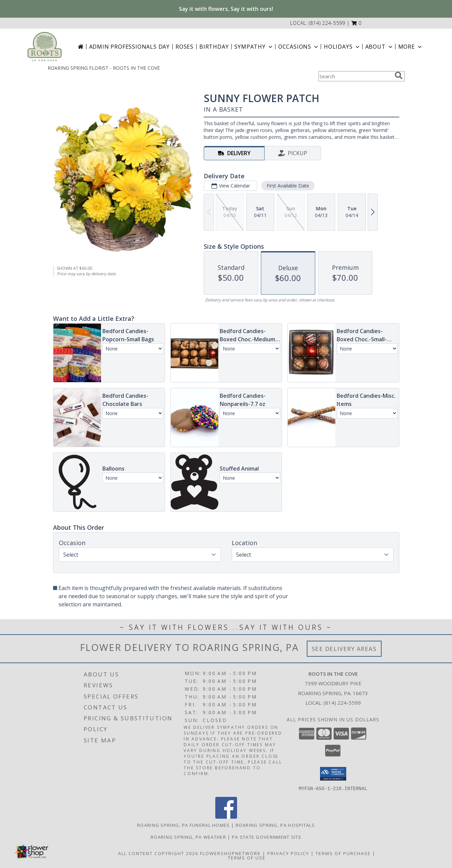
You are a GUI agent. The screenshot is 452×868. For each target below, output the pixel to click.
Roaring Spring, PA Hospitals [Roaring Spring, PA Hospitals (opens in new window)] (275, 825)
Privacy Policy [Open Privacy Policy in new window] (288, 853)
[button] (357, 23)
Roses (185, 47)
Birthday (214, 47)
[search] (399, 76)
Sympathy (254, 47)
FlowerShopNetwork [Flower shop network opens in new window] (230, 853)
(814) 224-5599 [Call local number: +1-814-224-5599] (327, 23)
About (380, 47)
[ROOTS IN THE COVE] (44, 47)
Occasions (299, 47)
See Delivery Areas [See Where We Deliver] (344, 649)
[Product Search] (355, 76)
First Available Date (288, 186)
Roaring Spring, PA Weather (188, 837)
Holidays (342, 47)
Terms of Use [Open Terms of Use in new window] (247, 857)
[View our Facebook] (226, 816)
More (411, 47)
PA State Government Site (267, 837)
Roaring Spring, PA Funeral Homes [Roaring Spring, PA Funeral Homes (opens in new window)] (183, 825)
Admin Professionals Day (129, 47)
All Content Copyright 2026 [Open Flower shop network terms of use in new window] (158, 853)
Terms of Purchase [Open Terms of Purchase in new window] (343, 853)
